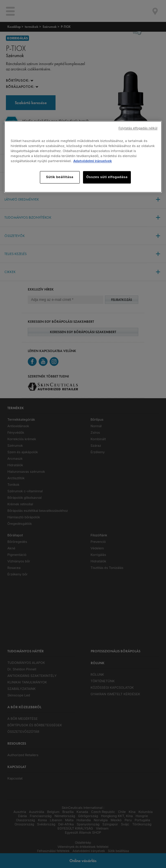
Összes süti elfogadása (107, 177)
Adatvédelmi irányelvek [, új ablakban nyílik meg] (93, 161)
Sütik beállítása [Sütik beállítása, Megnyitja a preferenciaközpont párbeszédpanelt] (60, 177)
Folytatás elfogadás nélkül (138, 128)
